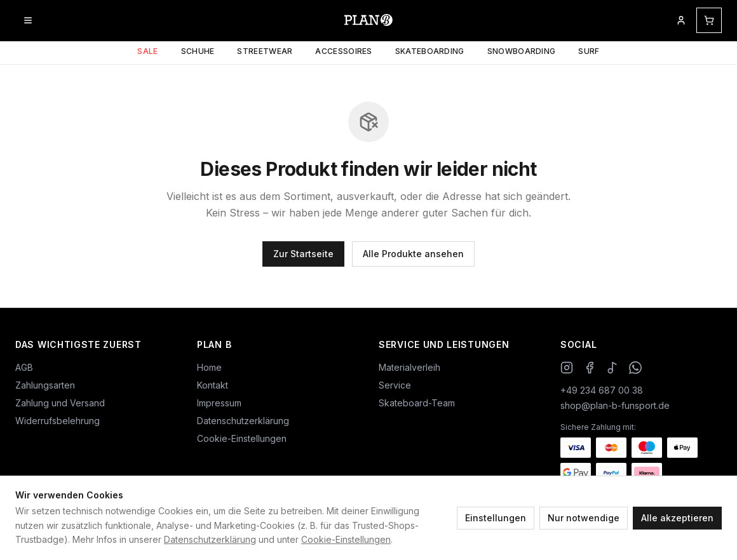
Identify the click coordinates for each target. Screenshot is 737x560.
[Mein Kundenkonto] (681, 20)
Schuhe (198, 51)
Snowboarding (522, 51)
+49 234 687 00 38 (602, 390)
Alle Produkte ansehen (413, 254)
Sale (147, 51)
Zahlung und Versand (60, 403)
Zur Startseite (303, 254)
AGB (24, 367)
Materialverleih (409, 367)
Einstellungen (496, 518)
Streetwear (265, 51)
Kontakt (213, 385)
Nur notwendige (584, 518)
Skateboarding (430, 51)
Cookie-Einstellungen (346, 539)
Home (209, 367)
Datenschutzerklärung (210, 539)
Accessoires (343, 51)
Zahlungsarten (45, 385)
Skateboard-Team (417, 403)
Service (395, 385)
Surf (589, 51)
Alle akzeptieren (677, 518)
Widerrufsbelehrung (57, 421)
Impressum (219, 403)
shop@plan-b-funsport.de (615, 405)
